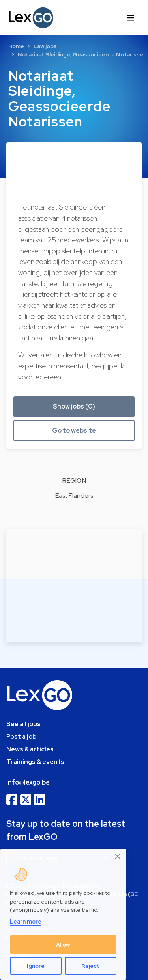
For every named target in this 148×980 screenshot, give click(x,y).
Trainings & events (35, 762)
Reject (90, 966)
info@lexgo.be (28, 782)
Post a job (21, 737)
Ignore (36, 966)
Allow (63, 945)
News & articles (30, 749)
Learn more (26, 921)
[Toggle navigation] (131, 18)
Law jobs (45, 46)
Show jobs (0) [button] (74, 406)
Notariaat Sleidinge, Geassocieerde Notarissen (82, 54)
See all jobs (23, 724)
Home (16, 46)
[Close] (118, 856)
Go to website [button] (74, 430)
